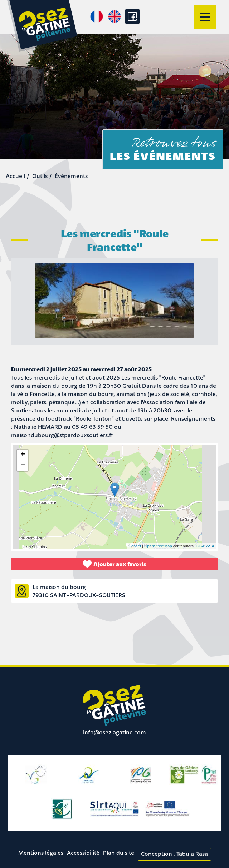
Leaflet (135, 546)
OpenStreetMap (158, 546)
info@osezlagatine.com (114, 732)
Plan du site (119, 853)
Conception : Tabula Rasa (174, 854)
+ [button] (23, 455)
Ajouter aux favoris (114, 564)
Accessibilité (83, 853)
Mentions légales (41, 853)
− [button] (23, 466)
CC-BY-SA (205, 546)
